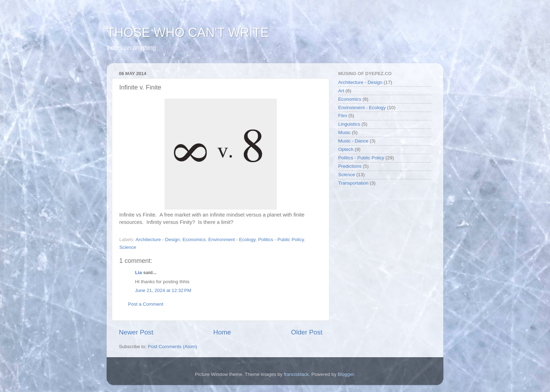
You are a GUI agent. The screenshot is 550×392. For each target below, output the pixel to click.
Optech (346, 149)
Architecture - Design (158, 240)
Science (128, 247)
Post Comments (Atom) (173, 347)
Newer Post (136, 332)
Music (344, 132)
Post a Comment (146, 304)
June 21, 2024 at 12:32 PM (163, 290)
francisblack (296, 374)
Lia (139, 273)
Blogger (346, 374)
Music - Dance (353, 141)
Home (222, 332)
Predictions (350, 166)
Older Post (307, 332)
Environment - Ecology (232, 240)
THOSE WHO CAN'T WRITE (188, 32)
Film (343, 116)
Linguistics (349, 124)
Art (341, 91)
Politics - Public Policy (281, 240)
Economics (194, 240)
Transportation (353, 183)
